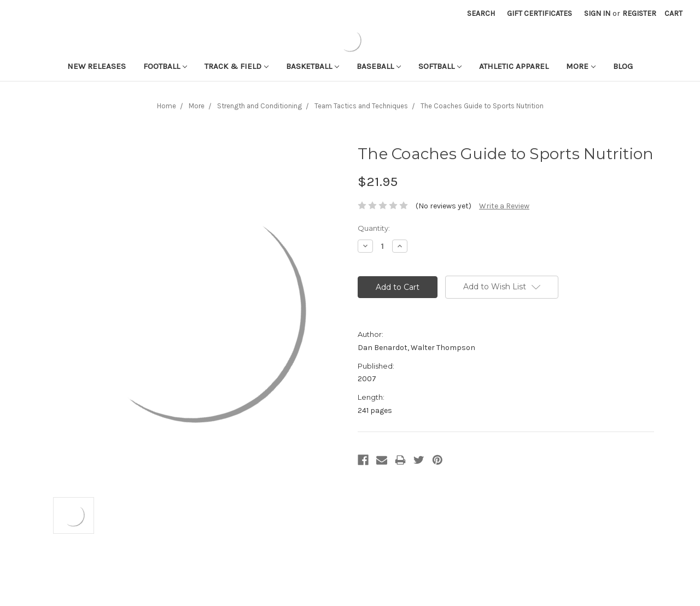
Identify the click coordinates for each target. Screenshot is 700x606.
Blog (623, 66)
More (581, 66)
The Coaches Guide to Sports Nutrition (482, 106)
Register (639, 13)
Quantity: (374, 228)
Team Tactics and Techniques (361, 106)
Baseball (379, 66)
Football (165, 66)
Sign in (597, 13)
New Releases (97, 66)
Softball (440, 66)
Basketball (313, 66)
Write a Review (504, 206)
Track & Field (237, 66)
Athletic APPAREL (514, 66)
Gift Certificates (539, 13)
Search (481, 13)
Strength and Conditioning (259, 106)
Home (167, 106)
